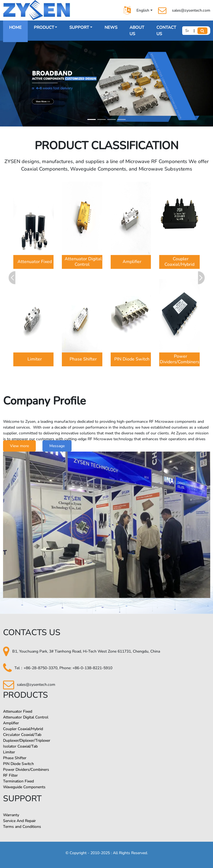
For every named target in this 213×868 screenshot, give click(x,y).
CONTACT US (166, 31)
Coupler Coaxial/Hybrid (23, 729)
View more (19, 446)
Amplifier (11, 723)
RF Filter (10, 775)
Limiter (9, 752)
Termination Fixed (18, 781)
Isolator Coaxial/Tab (20, 746)
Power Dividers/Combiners (26, 770)
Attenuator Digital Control (26, 717)
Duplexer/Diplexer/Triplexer (27, 740)
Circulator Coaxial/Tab (22, 735)
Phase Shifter (15, 758)
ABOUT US (137, 31)
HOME (15, 27)
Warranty (11, 815)
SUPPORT (79, 27)
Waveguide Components (24, 787)
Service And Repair (19, 821)
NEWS (111, 27)
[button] (201, 278)
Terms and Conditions (22, 827)
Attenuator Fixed (18, 711)
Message (57, 446)
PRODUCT (44, 27)
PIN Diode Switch (18, 764)
